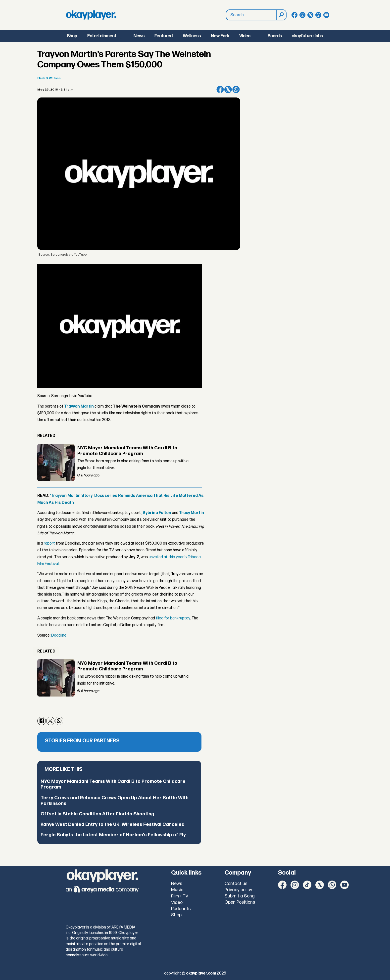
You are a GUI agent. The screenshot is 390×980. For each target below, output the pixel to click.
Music (177, 890)
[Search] (281, 15)
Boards (275, 36)
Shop (72, 36)
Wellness (192, 36)
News (139, 36)
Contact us (236, 884)
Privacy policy (238, 890)
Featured (164, 36)
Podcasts (181, 909)
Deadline (59, 635)
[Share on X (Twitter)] (228, 90)
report (49, 543)
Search (226, 10)
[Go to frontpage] (91, 15)
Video (245, 36)
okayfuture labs (307, 36)
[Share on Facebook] (220, 90)
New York (220, 36)
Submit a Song (240, 896)
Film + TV (180, 896)
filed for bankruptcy (173, 618)
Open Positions (240, 902)
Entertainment (102, 36)
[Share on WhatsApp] (236, 90)
